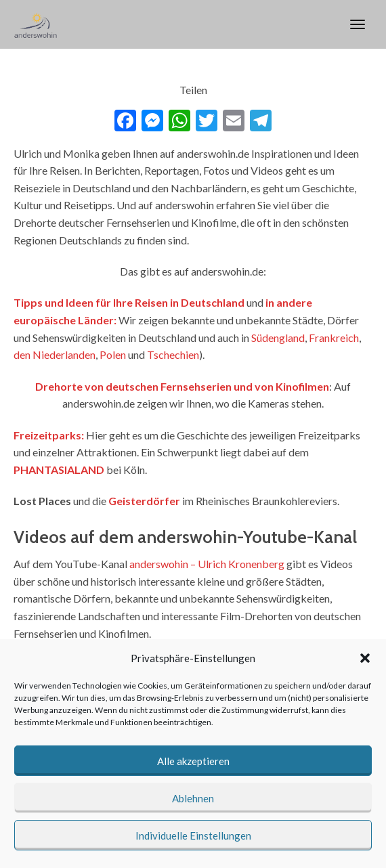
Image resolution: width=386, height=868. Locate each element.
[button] (365, 658)
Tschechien (173, 354)
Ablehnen (193, 798)
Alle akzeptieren (193, 761)
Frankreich (334, 338)
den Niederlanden (55, 354)
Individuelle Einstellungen (193, 836)
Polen (113, 354)
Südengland (278, 338)
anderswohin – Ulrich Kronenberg (207, 564)
